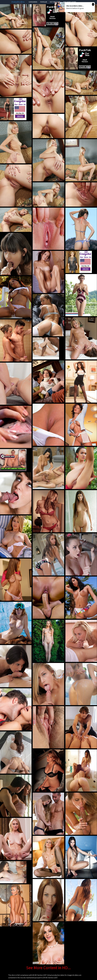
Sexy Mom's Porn (70, 2)
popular (44, 2)
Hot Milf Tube (55, 2)
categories (33, 2)
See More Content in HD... (48, 968)
